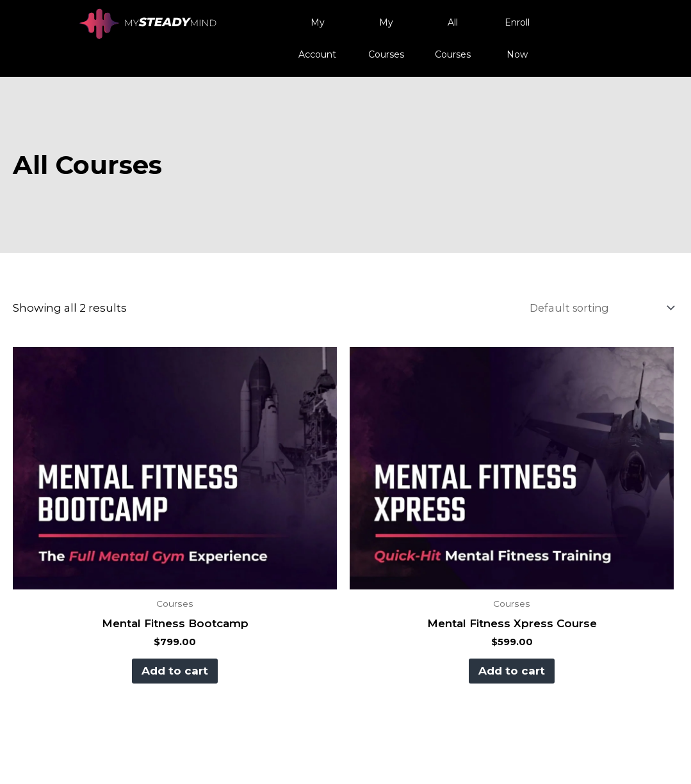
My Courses (386, 38)
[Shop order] (595, 308)
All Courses (453, 38)
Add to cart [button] (172, 671)
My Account (317, 38)
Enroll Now (517, 38)
